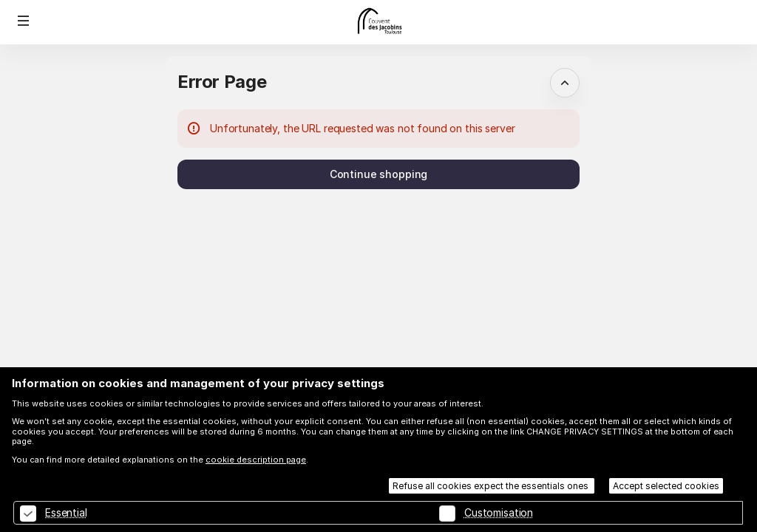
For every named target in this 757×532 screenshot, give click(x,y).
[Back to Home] (378, 22)
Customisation (499, 512)
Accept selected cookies (666, 486)
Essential (66, 512)
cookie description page (256, 460)
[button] (24, 21)
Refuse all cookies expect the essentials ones (492, 486)
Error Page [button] (222, 82)
